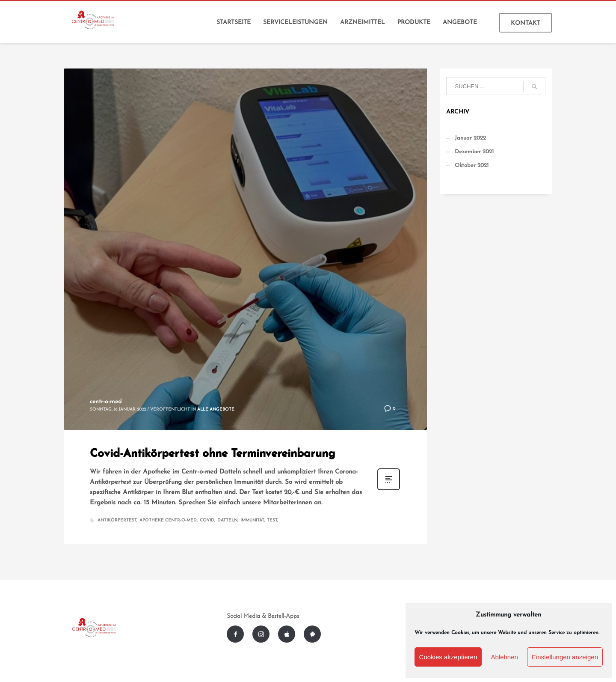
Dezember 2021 (474, 152)
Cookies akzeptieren (448, 657)
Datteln (227, 520)
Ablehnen (504, 657)
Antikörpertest (117, 520)
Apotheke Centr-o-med (168, 520)
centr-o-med (106, 402)
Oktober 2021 (472, 165)
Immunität (252, 520)
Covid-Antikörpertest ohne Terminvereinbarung (212, 454)
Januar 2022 (470, 138)
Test (272, 520)
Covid (207, 520)
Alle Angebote (216, 409)
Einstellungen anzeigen (565, 657)
